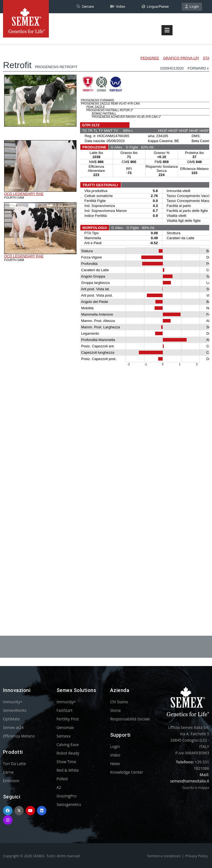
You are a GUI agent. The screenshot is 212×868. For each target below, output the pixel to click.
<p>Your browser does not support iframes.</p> (106, 325)
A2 (59, 787)
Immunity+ (13, 702)
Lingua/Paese (155, 6)
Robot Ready (68, 753)
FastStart (65, 710)
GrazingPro (67, 796)
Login (192, 6)
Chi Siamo (119, 702)
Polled (62, 779)
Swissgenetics (69, 804)
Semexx (64, 736)
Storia (115, 710)
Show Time (66, 762)
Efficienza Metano (19, 736)
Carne (8, 772)
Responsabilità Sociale (130, 719)
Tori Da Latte (15, 764)
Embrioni (11, 781)
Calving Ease (68, 745)
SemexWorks (15, 710)
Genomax (65, 727)
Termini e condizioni (164, 856)
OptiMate (11, 719)
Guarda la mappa (196, 788)
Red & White (68, 770)
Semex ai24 (13, 727)
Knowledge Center (127, 772)
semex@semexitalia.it (190, 781)
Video (118, 6)
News (115, 764)
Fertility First (68, 719)
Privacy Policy (196, 856)
